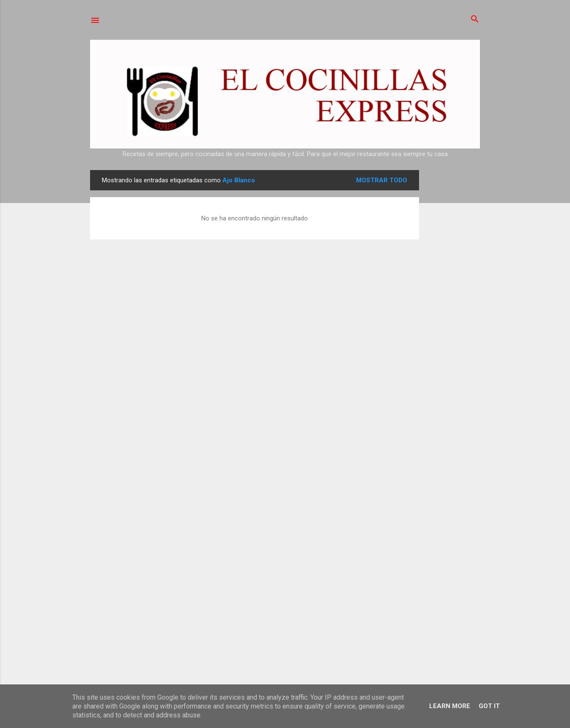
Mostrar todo (382, 180)
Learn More (450, 706)
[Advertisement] (453, 297)
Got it (489, 706)
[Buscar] (475, 20)
